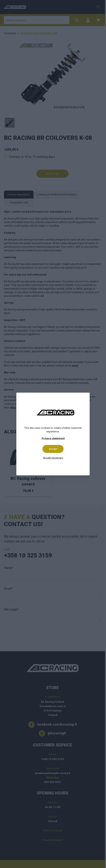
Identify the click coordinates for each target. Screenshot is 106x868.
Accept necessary (53, 458)
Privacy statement (53, 438)
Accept (53, 449)
